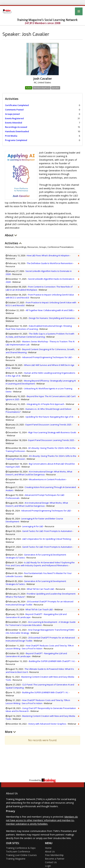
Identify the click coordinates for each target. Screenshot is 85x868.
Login (48, 866)
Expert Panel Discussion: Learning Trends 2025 (48, 425)
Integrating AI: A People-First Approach (46, 404)
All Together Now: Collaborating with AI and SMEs (50, 310)
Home (48, 848)
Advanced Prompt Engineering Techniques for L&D (47, 357)
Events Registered (14, 118)
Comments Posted (14, 110)
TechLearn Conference (18, 851)
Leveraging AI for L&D (33, 526)
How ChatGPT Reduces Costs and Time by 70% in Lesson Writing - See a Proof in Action (40, 647)
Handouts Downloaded (17, 131)
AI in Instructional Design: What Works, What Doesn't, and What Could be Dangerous (39, 473)
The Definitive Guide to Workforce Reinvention (50, 263)
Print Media (11, 136)
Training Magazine (16, 859)
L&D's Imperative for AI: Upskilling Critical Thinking (46, 539)
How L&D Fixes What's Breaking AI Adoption (48, 255)
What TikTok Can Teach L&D (40, 589)
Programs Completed (16, 140)
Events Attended (14, 123)
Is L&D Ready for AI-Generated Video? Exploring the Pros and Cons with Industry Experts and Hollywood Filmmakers (40, 564)
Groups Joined (12, 114)
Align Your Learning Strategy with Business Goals (52, 432)
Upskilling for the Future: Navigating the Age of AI (50, 417)
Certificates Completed (17, 105)
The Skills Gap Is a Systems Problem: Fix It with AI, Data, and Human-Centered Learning (40, 335)
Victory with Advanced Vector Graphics (47, 724)
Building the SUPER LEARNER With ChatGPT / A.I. (52, 661)
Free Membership (54, 855)
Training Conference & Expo (21, 848)
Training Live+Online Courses (21, 855)
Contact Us (51, 862)
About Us (12, 793)
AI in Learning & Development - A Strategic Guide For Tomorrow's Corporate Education (41, 624)
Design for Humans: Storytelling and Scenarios (52, 318)
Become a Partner (55, 859)
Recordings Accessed (16, 127)
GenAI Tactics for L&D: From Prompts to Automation (47, 531)
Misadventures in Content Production (47, 479)
